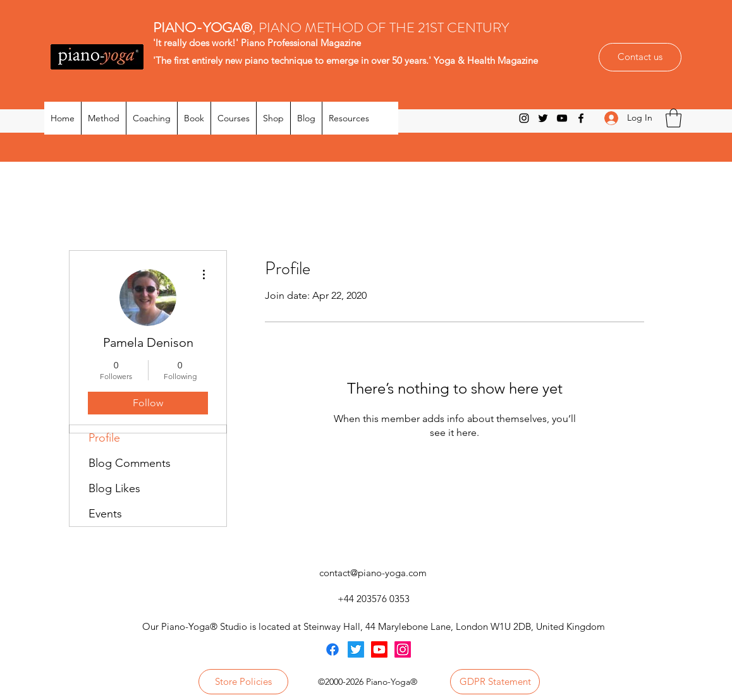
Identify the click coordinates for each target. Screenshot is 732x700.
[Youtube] (379, 649)
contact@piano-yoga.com (373, 573)
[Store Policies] (243, 682)
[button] (674, 118)
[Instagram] (524, 118)
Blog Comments (130, 463)
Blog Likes (114, 488)
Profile (104, 438)
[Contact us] (640, 57)
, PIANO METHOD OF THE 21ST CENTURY (332, 27)
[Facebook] (581, 118)
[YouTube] (562, 118)
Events (105, 514)
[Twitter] (543, 118)
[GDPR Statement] (495, 682)
